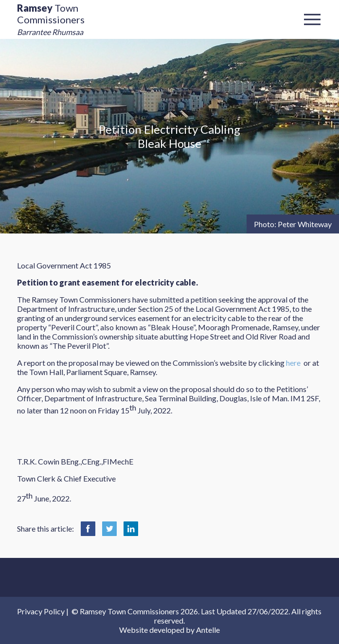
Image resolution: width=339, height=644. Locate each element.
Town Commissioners (51, 19)
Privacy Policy (41, 611)
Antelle (208, 630)
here (293, 363)
